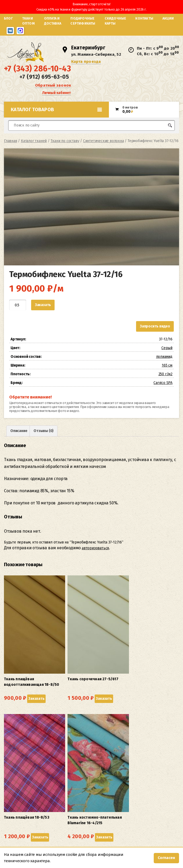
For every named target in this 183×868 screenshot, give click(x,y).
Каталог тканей (34, 154)
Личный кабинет (57, 102)
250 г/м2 (165, 388)
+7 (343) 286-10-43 (37, 78)
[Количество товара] (18, 318)
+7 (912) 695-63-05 (44, 87)
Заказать (43, 318)
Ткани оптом (28, 21)
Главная (11, 154)
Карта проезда (88, 69)
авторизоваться (95, 562)
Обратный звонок (53, 94)
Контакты (144, 18)
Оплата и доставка (53, 21)
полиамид (164, 370)
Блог (8, 18)
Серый (167, 361)
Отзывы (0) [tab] (44, 444)
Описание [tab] (19, 444)
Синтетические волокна (103, 154)
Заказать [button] (13, 665)
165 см (167, 379)
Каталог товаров (56, 123)
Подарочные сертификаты (83, 21)
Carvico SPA (163, 396)
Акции (168, 18)
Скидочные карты (115, 21)
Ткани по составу (65, 154)
